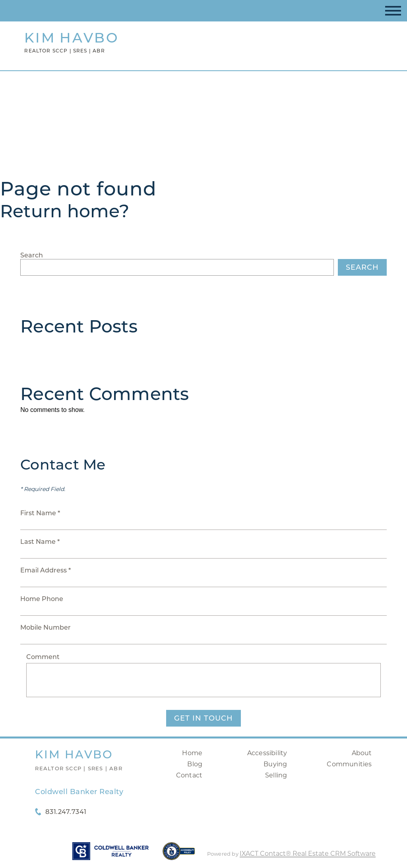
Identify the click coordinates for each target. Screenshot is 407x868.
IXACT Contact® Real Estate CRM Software (308, 854)
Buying (275, 764)
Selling (276, 775)
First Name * (40, 513)
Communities (349, 764)
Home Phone (42, 599)
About (362, 753)
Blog (195, 764)
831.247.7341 (66, 812)
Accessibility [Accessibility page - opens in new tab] (267, 753)
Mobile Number (46, 627)
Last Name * (40, 542)
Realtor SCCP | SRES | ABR (78, 768)
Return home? (65, 211)
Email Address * (46, 570)
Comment (43, 657)
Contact (189, 775)
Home (192, 753)
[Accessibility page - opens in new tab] (179, 855)
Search (32, 255)
